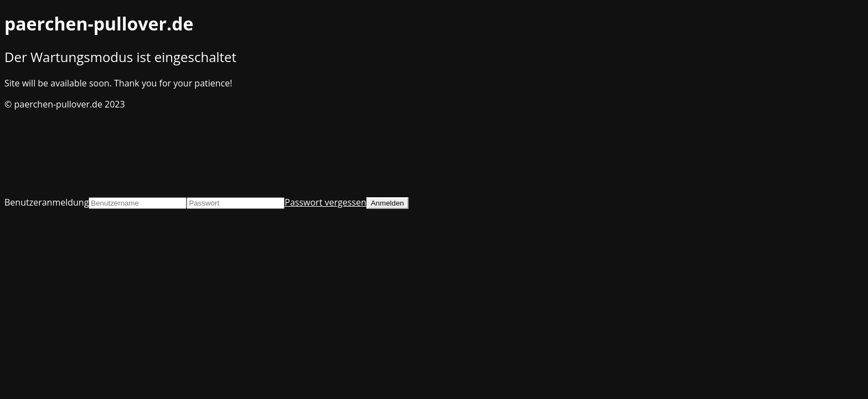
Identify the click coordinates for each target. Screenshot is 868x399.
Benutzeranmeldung (46, 202)
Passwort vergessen (325, 202)
